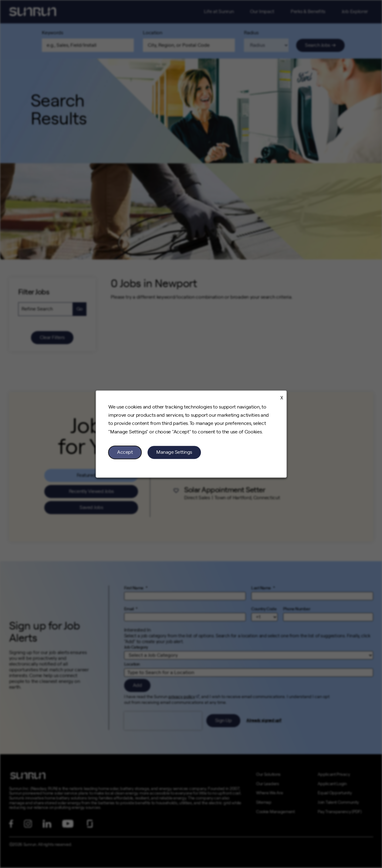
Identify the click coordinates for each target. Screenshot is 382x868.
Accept (125, 452)
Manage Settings (174, 452)
